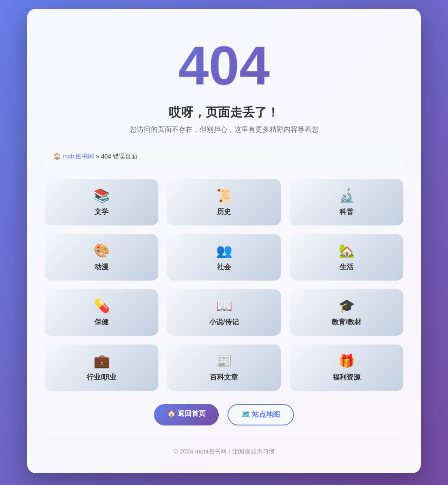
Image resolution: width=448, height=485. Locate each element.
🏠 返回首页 (186, 415)
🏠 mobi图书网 (74, 158)
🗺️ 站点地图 (261, 416)
